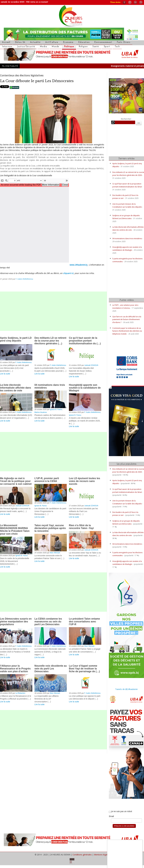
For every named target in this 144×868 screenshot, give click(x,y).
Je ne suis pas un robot (120, 811)
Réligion (83, 47)
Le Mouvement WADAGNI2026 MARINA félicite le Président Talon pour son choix (15, 530)
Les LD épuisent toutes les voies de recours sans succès (85, 481)
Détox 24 (20, 42)
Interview (7, 47)
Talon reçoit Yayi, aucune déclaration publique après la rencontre (50, 528)
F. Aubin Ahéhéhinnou (24, 279)
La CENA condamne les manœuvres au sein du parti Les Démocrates (48, 622)
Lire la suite (5, 374)
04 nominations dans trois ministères (127, 239)
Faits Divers (124, 42)
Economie (68, 42)
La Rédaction (20, 693)
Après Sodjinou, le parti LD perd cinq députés (16, 339)
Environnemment (103, 42)
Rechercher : (126, 119)
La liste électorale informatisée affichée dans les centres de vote (16, 388)
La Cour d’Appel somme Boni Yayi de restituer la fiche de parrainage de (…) (84, 669)
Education (84, 42)
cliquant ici (68, 273)
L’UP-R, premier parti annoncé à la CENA (47, 480)
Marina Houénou (41, 412)
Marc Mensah (55, 553)
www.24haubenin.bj (78, 265)
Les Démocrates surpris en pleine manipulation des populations (16, 622)
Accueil (6, 42)
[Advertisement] (53, 311)
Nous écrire (115, 2)
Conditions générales (82, 855)
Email (111, 816)
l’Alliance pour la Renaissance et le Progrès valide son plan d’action (15, 669)
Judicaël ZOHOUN (91, 365)
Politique (69, 47)
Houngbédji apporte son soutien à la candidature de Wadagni (85, 388)
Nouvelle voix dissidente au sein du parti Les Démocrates (51, 669)
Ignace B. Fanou (56, 409)
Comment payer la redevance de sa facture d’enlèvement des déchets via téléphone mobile (127, 331)
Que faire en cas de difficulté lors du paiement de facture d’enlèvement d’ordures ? (127, 319)
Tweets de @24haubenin (126, 689)
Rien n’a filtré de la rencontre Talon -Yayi (81, 527)
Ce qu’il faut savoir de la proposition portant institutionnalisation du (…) (85, 341)
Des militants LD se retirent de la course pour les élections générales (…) (50, 341)
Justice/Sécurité (26, 47)
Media (44, 47)
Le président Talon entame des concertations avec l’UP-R (84, 622)
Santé (96, 47)
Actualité (35, 42)
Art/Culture (52, 42)
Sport (107, 47)
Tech (117, 47)
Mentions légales (102, 855)
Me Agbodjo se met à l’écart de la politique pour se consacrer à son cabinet (16, 481)
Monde (56, 47)
